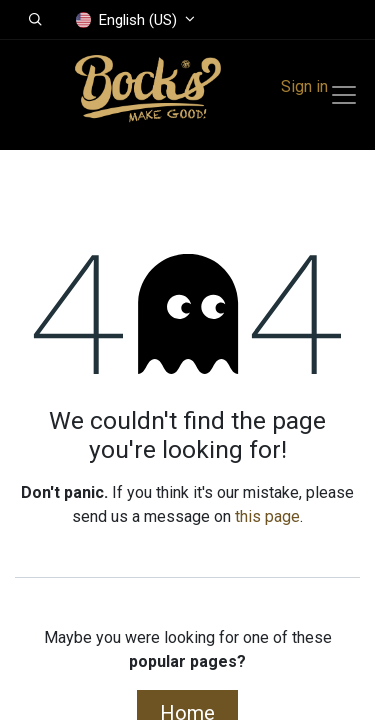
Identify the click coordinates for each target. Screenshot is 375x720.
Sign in (304, 86)
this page (267, 516)
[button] (35, 20)
